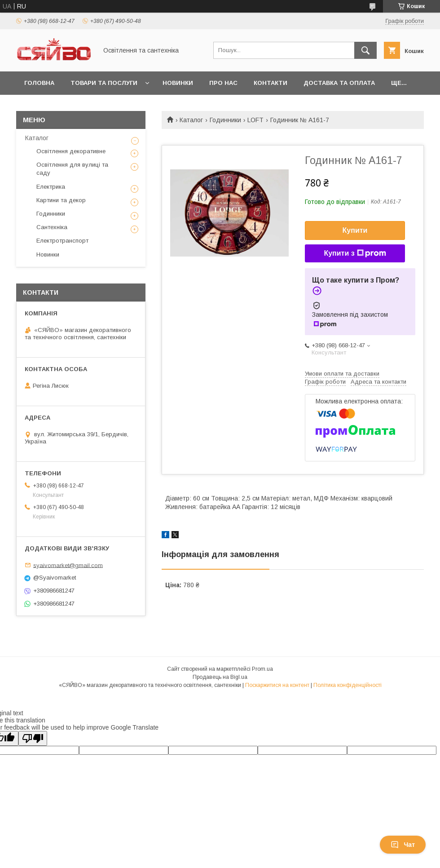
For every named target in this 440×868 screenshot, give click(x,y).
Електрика (51, 187)
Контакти (271, 83)
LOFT (255, 120)
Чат (403, 845)
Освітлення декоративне (71, 151)
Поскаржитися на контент (277, 685)
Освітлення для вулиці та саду (72, 169)
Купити (355, 230)
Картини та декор (61, 200)
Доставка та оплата (339, 83)
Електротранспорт (62, 241)
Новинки (178, 83)
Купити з (355, 253)
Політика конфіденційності (348, 685)
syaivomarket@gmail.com (68, 565)
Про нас (223, 83)
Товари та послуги (104, 83)
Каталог (191, 120)
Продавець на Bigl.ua (220, 677)
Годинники (225, 120)
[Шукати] (365, 50)
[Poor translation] (33, 738)
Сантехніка (52, 227)
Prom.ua (262, 669)
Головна (39, 83)
